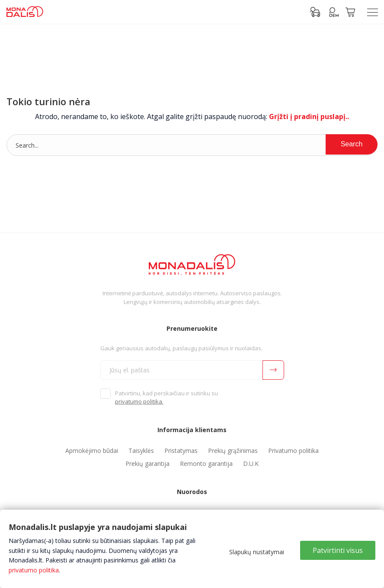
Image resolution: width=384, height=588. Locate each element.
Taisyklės (141, 451)
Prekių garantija (147, 464)
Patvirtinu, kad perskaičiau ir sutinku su (166, 397)
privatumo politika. (139, 401)
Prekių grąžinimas (233, 451)
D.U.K (251, 464)
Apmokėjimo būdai (92, 451)
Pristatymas (181, 451)
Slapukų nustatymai (257, 552)
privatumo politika (34, 570)
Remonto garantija (206, 464)
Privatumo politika (293, 451)
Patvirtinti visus (338, 550)
